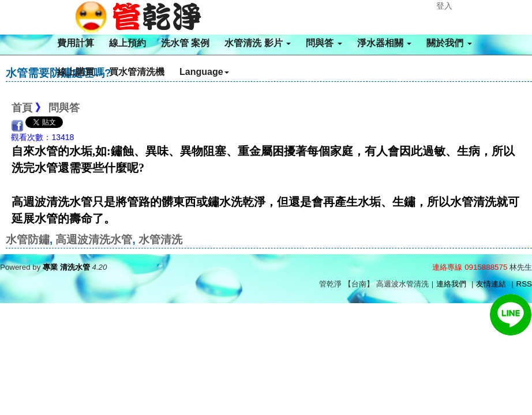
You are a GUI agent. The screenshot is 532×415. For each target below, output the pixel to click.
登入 (444, 6)
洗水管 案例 (185, 43)
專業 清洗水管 (66, 267)
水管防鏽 (28, 239)
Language (204, 72)
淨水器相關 (384, 43)
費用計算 (76, 43)
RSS (524, 284)
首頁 (22, 108)
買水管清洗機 (137, 72)
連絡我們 (451, 284)
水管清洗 (160, 239)
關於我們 (449, 43)
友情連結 (491, 284)
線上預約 (128, 43)
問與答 (324, 43)
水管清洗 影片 (258, 43)
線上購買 (76, 72)
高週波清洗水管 (94, 239)
